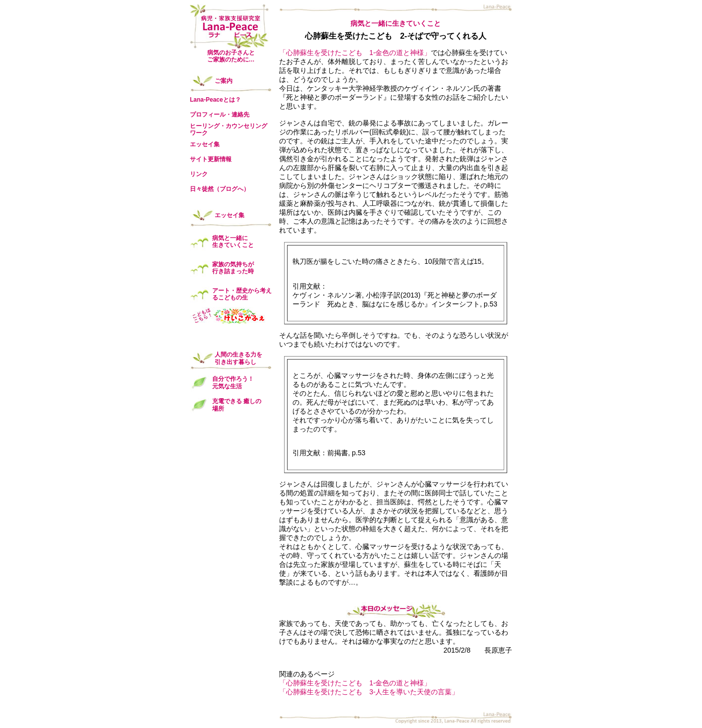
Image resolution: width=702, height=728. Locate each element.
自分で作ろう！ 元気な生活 (233, 382)
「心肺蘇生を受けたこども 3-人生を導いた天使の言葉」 (369, 692)
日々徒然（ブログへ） (220, 189)
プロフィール (208, 115)
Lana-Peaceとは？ (215, 100)
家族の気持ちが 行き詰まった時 (233, 268)
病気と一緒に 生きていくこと (233, 242)
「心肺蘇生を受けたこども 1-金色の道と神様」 (355, 53)
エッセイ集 (205, 144)
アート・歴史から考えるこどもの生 (242, 294)
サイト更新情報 (211, 159)
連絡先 (240, 115)
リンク (199, 174)
